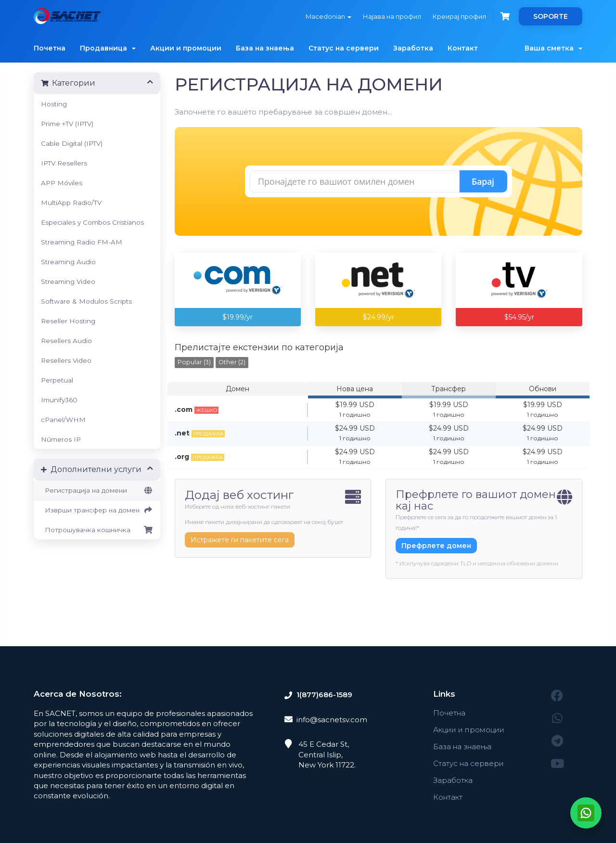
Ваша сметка (553, 48)
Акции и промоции (186, 48)
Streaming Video (68, 281)
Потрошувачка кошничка (97, 530)
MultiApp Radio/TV (71, 203)
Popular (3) (194, 362)
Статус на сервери (344, 48)
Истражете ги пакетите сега (240, 540)
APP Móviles (62, 183)
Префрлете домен (436, 546)
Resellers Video (66, 360)
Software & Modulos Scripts (86, 301)
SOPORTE (551, 16)
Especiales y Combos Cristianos (92, 222)
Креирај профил (459, 16)
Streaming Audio (68, 262)
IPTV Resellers (64, 163)
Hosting (54, 104)
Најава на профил (392, 16)
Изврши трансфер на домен (97, 510)
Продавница (108, 48)
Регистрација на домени (97, 490)
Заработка (413, 48)
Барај (483, 181)
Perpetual (57, 380)
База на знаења (265, 48)
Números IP (61, 439)
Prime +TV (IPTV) (67, 124)
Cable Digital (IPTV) (72, 143)
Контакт (463, 48)
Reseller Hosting (68, 321)
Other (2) (232, 362)
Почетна (50, 48)
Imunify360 (59, 400)
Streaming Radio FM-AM (82, 242)
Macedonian (328, 16)
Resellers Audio (66, 341)
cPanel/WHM (63, 420)
